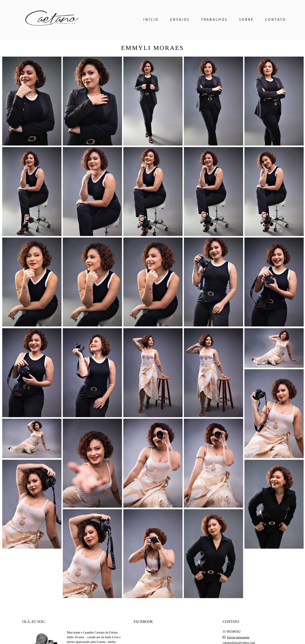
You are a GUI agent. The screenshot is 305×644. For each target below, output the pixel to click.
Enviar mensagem (238, 638)
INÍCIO (151, 19)
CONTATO (276, 19)
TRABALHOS (214, 19)
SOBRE (246, 19)
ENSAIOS (180, 19)
